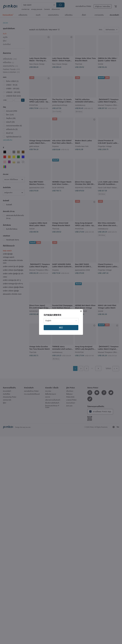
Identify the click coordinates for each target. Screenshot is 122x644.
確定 (61, 328)
